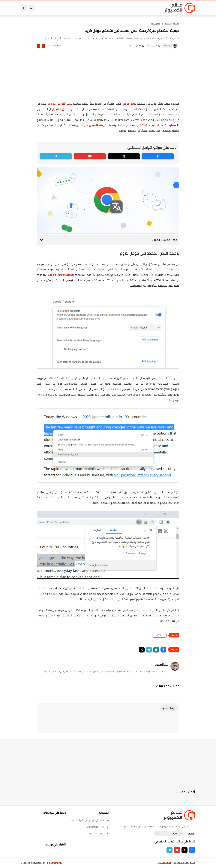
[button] (163, 650)
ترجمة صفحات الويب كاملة (157, 125)
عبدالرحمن (168, 46)
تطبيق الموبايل (61, 109)
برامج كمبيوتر (152, 8)
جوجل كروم (155, 24)
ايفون (66, 8)
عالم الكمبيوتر (164, 863)
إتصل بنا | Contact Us (97, 827)
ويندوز (139, 8)
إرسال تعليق (168, 708)
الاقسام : (191, 834)
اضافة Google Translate (61, 275)
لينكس (94, 8)
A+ (43, 46)
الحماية (105, 8)
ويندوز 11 (128, 8)
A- (39, 46)
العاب (85, 8)
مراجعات (55, 8)
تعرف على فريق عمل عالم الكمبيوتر (90, 820)
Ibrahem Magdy (54, 863)
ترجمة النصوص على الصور (92, 125)
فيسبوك (116, 8)
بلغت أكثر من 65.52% (60, 104)
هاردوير (45, 8)
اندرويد (75, 8)
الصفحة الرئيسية (172, 24)
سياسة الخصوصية (98, 834)
